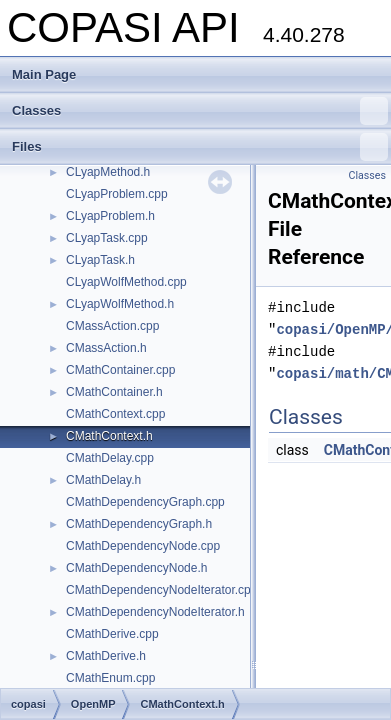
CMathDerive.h (106, 656)
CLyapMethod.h (108, 172)
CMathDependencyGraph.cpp (145, 502)
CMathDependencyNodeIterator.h (155, 612)
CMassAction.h (106, 348)
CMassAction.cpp (112, 326)
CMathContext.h (109, 436)
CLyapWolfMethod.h (120, 304)
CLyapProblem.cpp (117, 194)
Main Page (44, 74)
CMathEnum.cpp (110, 678)
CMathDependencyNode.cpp (143, 546)
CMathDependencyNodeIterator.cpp (161, 590)
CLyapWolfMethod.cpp (126, 282)
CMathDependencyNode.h (136, 568)
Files (200, 147)
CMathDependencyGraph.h (139, 524)
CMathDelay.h (103, 480)
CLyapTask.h (100, 260)
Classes (200, 111)
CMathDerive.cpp (112, 634)
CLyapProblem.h (110, 216)
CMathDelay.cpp (110, 458)
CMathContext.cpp (115, 414)
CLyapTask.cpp (107, 238)
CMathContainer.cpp (120, 370)
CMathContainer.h (114, 392)
